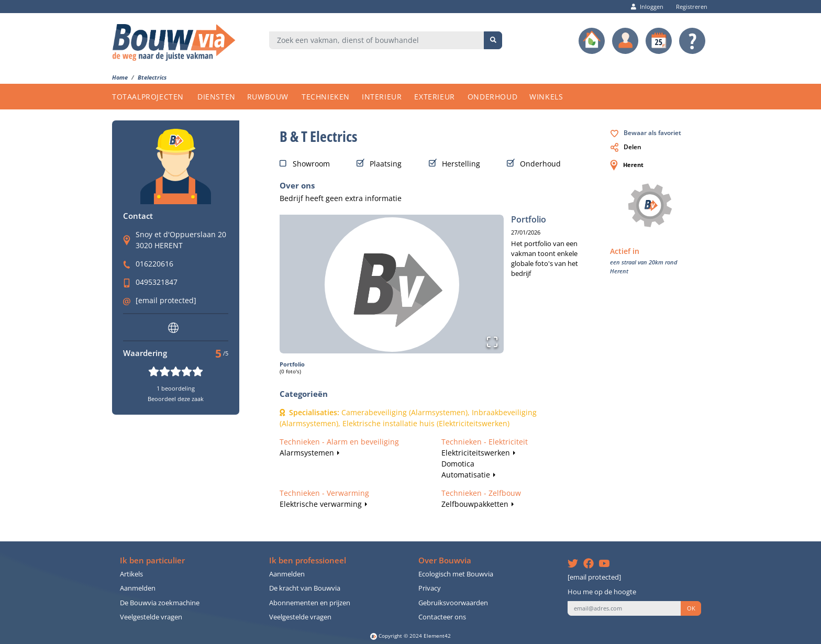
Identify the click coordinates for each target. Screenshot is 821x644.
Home (120, 77)
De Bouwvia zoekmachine (160, 603)
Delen (626, 147)
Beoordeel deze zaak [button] (176, 399)
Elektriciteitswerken (476, 453)
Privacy (430, 588)
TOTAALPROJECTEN (148, 97)
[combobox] (377, 40)
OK (691, 608)
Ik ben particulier (152, 560)
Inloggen (647, 7)
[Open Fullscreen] (492, 342)
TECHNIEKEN (326, 97)
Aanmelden (138, 588)
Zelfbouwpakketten (475, 504)
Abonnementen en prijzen (310, 603)
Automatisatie (466, 475)
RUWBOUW (268, 97)
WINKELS (546, 97)
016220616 (154, 264)
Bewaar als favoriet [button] (646, 133)
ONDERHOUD (492, 97)
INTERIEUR (382, 97)
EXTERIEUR (434, 97)
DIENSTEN (217, 97)
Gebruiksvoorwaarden (453, 603)
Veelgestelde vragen (151, 617)
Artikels (131, 574)
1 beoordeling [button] (176, 388)
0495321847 (157, 282)
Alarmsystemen (307, 453)
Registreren (689, 7)
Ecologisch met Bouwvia (456, 574)
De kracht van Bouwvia (305, 588)
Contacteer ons (442, 617)
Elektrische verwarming (321, 504)
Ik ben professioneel (308, 560)
